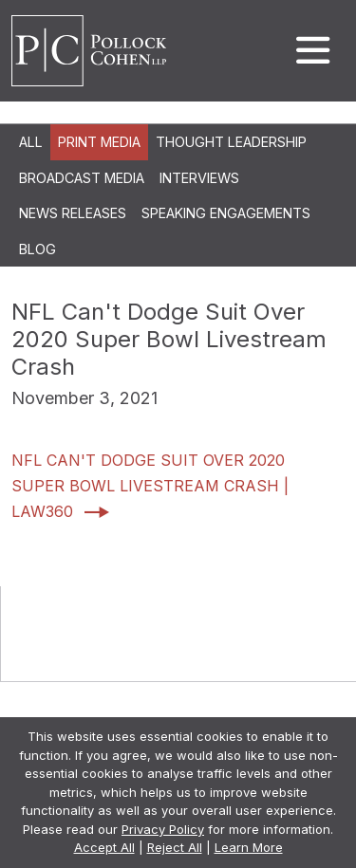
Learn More (249, 847)
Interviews (199, 178)
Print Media (99, 142)
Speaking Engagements (226, 213)
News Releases (73, 213)
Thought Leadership (231, 142)
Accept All (104, 847)
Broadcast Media (82, 178)
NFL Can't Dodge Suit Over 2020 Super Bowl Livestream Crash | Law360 (150, 486)
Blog (37, 249)
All (31, 142)
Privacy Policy (163, 829)
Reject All (175, 847)
